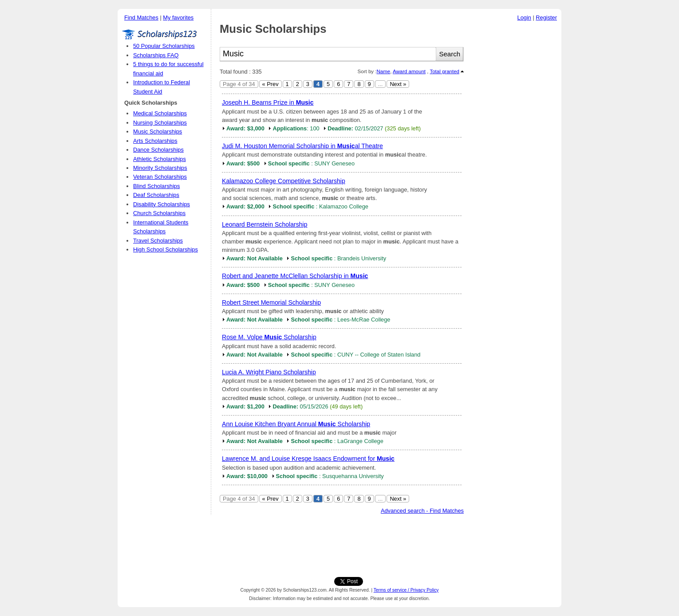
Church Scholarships (159, 213)
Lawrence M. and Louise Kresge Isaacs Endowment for (308, 459)
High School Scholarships (166, 249)
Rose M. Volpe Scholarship (269, 337)
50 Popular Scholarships (164, 46)
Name (383, 71)
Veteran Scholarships (160, 177)
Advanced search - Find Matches (422, 511)
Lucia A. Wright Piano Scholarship (269, 372)
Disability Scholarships (162, 204)
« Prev (270, 84)
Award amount (409, 71)
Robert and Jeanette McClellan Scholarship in (295, 276)
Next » (398, 84)
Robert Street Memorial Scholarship (271, 302)
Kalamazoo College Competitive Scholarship (284, 181)
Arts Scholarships (155, 141)
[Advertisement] (515, 159)
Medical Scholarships (160, 113)
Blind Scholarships (156, 186)
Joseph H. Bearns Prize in (268, 102)
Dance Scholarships (158, 150)
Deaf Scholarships (156, 195)
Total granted (444, 71)
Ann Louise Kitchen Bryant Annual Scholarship (296, 424)
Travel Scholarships (158, 241)
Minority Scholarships (160, 168)
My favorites (178, 18)
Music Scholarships (158, 131)
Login (524, 18)
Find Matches (141, 18)
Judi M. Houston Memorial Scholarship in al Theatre (302, 146)
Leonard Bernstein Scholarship (265, 224)
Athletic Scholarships (160, 159)
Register (546, 18)
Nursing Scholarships (160, 123)
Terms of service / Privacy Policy (406, 590)
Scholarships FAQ (156, 55)
